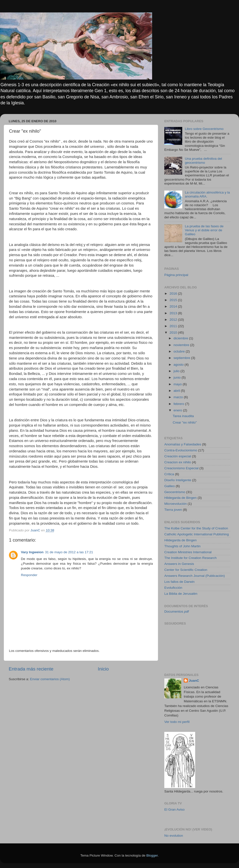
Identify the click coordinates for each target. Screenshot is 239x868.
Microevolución (176, 504)
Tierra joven (173, 510)
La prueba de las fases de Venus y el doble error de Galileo (204, 230)
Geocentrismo (175, 492)
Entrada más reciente (31, 669)
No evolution (174, 836)
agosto (179, 365)
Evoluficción (173, 588)
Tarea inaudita (183, 416)
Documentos (177, 612)
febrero (179, 404)
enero (178, 410)
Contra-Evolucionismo (181, 450)
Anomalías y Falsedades (183, 444)
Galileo (170, 486)
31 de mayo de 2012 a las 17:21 (69, 552)
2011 (174, 326)
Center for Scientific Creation (186, 570)
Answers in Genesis (179, 564)
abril (177, 391)
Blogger (152, 855)
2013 (174, 313)
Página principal (176, 275)
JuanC (194, 681)
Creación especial (178, 456)
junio (178, 377)
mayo (178, 384)
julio (177, 371)
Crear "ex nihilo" (185, 422)
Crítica (169, 474)
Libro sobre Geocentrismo (204, 129)
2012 (174, 320)
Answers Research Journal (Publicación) (195, 576)
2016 (174, 294)
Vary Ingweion (32, 552)
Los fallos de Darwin (179, 582)
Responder (29, 575)
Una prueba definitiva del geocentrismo (203, 161)
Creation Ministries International (188, 552)
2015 (174, 300)
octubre (180, 351)
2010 (174, 333)
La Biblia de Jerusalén (181, 594)
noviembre (182, 345)
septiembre (182, 358)
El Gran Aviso (175, 809)
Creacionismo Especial (181, 468)
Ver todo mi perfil (177, 722)
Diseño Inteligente (178, 480)
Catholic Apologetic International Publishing (197, 534)
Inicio (103, 669)
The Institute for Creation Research (190, 558)
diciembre (181, 338)
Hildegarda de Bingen (180, 498)
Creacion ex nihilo (178, 462)
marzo (179, 397)
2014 (174, 306)
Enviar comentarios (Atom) (50, 679)
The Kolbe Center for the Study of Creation (196, 528)
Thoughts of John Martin (182, 546)
